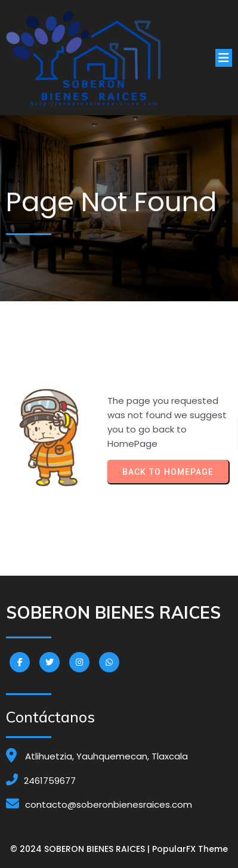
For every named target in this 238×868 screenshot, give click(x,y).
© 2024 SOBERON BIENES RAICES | (81, 849)
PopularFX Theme (190, 849)
